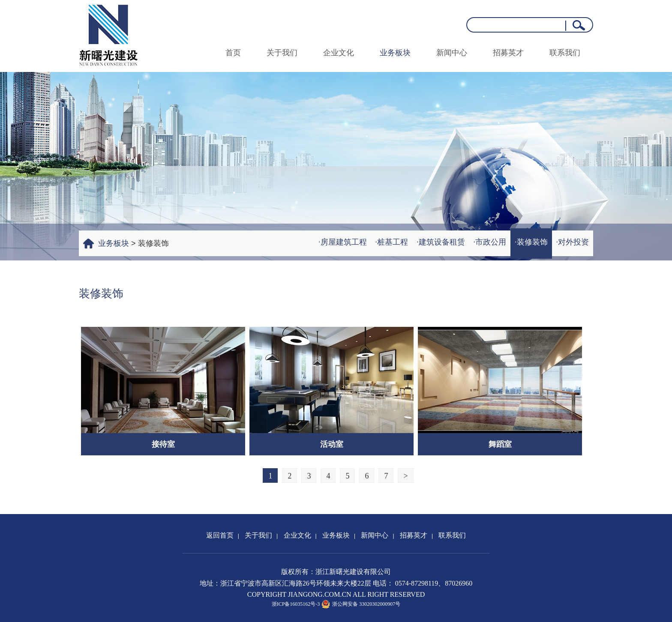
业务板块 (395, 53)
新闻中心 (452, 53)
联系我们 (565, 53)
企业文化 (339, 53)
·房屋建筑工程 (343, 242)
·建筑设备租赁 (441, 242)
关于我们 (282, 53)
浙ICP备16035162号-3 (296, 604)
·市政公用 (490, 242)
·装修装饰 (531, 242)
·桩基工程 (392, 242)
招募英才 (508, 53)
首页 (233, 53)
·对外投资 (573, 242)
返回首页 (220, 535)
